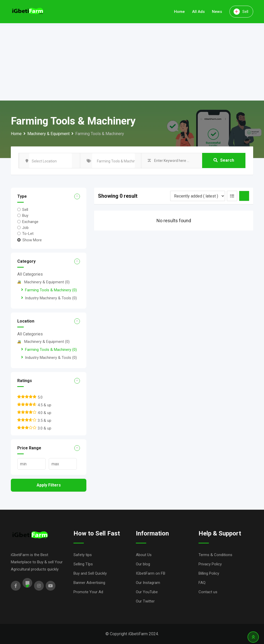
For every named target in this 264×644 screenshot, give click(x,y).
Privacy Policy (210, 564)
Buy (25, 216)
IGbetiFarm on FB (151, 573)
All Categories (30, 274)
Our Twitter (145, 601)
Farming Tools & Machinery (51, 290)
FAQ (202, 583)
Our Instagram (148, 583)
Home (179, 12)
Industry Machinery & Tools (51, 298)
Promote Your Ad (88, 592)
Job (25, 228)
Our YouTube (147, 592)
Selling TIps (83, 564)
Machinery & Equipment (43, 282)
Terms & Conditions (215, 555)
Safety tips (83, 555)
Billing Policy (209, 573)
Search (224, 160)
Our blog (143, 564)
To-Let (28, 234)
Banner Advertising (89, 583)
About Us (144, 555)
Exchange (30, 221)
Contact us (208, 592)
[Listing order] (198, 196)
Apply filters (49, 485)
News (217, 12)
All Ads (198, 12)
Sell (241, 12)
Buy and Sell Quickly (90, 573)
